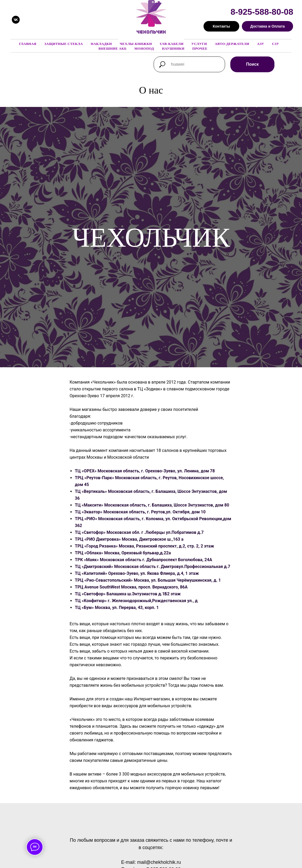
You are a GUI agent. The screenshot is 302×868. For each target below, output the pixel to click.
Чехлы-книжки (136, 44)
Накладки (101, 44)
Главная (28, 44)
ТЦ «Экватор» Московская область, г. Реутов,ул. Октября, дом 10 (140, 512)
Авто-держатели (232, 44)
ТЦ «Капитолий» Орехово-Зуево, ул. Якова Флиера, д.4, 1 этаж (137, 573)
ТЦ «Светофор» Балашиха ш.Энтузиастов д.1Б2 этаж (128, 594)
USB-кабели (172, 44)
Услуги (199, 44)
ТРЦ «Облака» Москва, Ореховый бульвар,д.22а (123, 553)
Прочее (200, 48)
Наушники (173, 48)
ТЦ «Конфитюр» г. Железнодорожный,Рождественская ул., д (136, 601)
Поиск (252, 64)
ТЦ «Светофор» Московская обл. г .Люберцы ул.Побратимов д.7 (139, 532)
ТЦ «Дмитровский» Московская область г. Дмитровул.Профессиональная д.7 (153, 567)
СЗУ (276, 44)
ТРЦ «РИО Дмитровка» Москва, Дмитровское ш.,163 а (129, 539)
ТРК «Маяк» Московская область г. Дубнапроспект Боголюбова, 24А (144, 560)
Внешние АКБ (113, 48)
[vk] (16, 20)
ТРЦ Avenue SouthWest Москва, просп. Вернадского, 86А (131, 587)
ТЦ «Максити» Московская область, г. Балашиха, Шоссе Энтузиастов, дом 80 (152, 505)
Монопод (144, 48)
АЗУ (261, 44)
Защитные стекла (64, 44)
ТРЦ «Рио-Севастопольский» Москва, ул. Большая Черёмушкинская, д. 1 (148, 580)
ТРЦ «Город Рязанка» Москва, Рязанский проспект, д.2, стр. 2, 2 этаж (144, 546)
